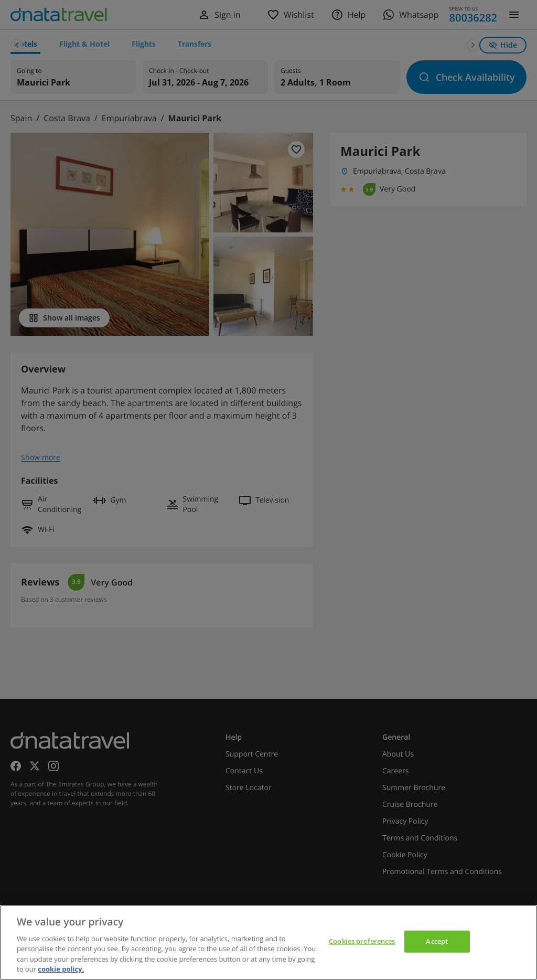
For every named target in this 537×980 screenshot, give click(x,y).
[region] (268, 942)
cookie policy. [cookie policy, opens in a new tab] (61, 969)
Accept (437, 941)
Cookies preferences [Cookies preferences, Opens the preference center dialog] (362, 941)
